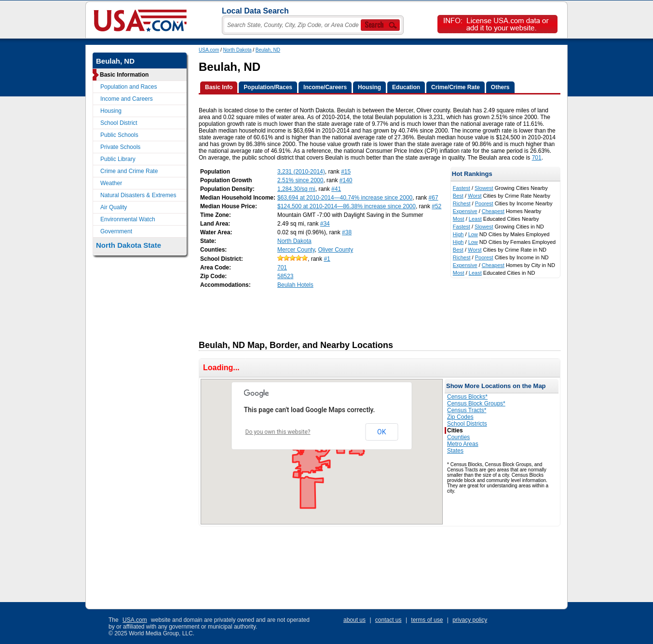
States (455, 451)
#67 (434, 198)
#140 (346, 180)
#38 (347, 232)
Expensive (465, 211)
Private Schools (120, 147)
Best (458, 196)
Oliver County (336, 250)
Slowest (484, 188)
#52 (436, 206)
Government (116, 231)
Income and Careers (127, 99)
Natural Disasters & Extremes (138, 195)
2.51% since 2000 (300, 180)
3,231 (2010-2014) (301, 172)
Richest (462, 203)
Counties (458, 437)
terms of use (427, 620)
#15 (346, 172)
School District (119, 123)
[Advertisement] (374, 311)
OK (381, 432)
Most (459, 219)
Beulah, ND (268, 50)
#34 (325, 224)
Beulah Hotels (295, 285)
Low (473, 234)
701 (537, 158)
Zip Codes (460, 417)
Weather (111, 183)
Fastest (462, 188)
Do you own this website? (278, 432)
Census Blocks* (467, 397)
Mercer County (296, 250)
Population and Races (129, 87)
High (458, 234)
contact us (388, 620)
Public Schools (119, 135)
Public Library (118, 159)
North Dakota (238, 50)
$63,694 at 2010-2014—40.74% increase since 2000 (345, 198)
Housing (111, 111)
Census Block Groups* (476, 403)
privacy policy (470, 620)
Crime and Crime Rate (129, 171)
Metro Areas (463, 444)
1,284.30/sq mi (296, 189)
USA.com (209, 50)
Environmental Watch (128, 219)
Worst (475, 196)
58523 (285, 276)
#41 (336, 189)
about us (354, 620)
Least (475, 219)
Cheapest (493, 211)
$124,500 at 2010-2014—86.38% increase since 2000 (347, 206)
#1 (327, 259)
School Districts (467, 424)
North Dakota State (129, 245)
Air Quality (114, 207)
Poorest (484, 203)
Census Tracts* (467, 410)
